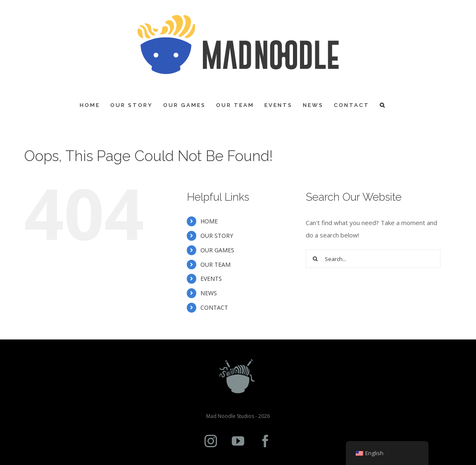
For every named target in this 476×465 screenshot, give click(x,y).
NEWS (209, 293)
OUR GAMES (217, 250)
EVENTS (211, 279)
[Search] (383, 105)
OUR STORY (217, 236)
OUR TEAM (215, 265)
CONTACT (214, 307)
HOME (209, 221)
